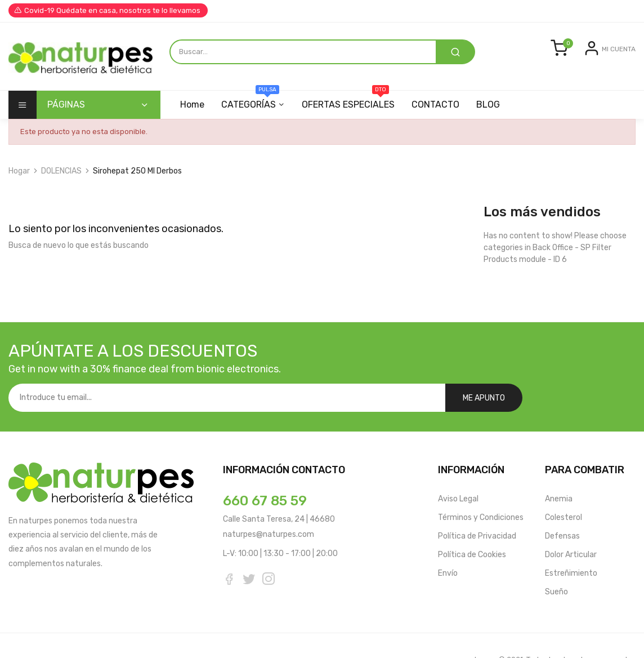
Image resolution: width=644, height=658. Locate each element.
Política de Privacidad (477, 508)
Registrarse (614, 57)
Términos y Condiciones (481, 489)
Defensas (562, 508)
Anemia (559, 471)
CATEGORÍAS (252, 100)
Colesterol (563, 489)
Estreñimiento (571, 545)
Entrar (575, 57)
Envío (448, 545)
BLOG (495, 105)
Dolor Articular (571, 526)
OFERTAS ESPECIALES (352, 100)
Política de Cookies (472, 526)
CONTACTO (440, 105)
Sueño (556, 564)
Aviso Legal (458, 471)
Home (192, 105)
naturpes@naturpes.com (269, 506)
